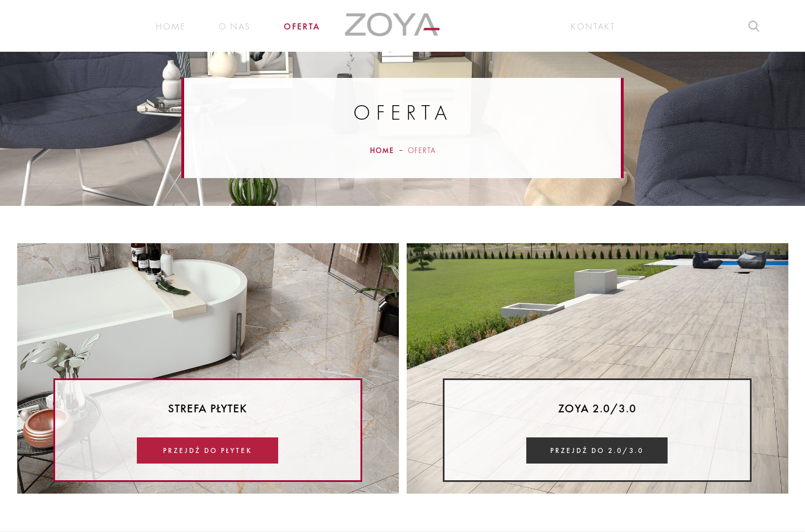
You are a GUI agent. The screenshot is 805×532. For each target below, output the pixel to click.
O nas (234, 27)
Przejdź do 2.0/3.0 (597, 450)
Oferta (302, 27)
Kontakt (593, 27)
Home (171, 27)
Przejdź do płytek (208, 450)
